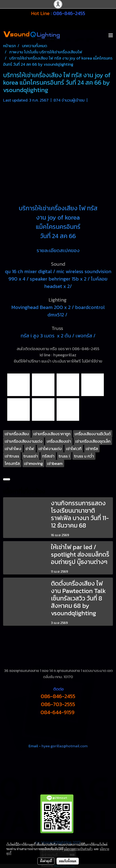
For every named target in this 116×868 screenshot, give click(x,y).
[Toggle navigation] (111, 36)
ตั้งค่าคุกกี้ (46, 861)
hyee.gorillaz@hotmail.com (65, 746)
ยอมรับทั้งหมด (68, 861)
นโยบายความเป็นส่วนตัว (78, 849)
